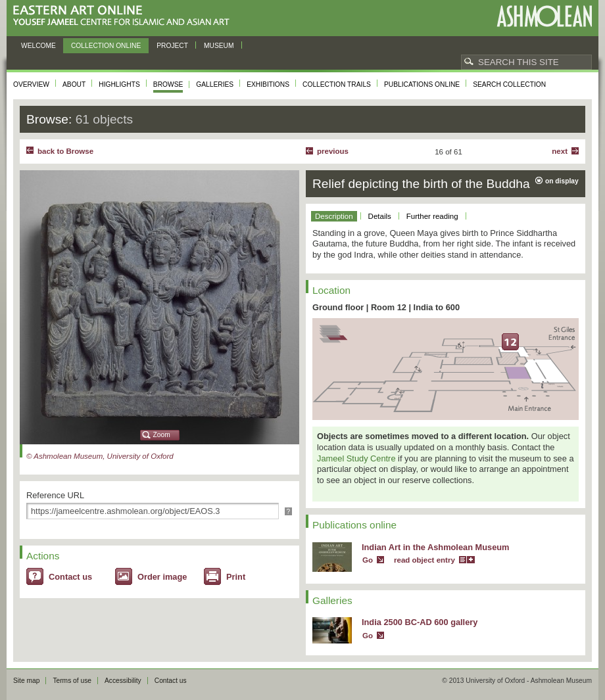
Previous (333, 151)
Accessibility (123, 681)
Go (368, 560)
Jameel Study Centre (356, 458)
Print (236, 577)
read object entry (424, 560)
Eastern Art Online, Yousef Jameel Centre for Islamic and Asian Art (125, 16)
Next (560, 151)
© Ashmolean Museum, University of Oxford (100, 456)
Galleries (215, 84)
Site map (26, 681)
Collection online (106, 46)
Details (380, 216)
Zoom (162, 435)
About (74, 84)
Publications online (422, 84)
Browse (168, 84)
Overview (31, 84)
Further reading (432, 216)
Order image (162, 577)
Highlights (119, 84)
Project (172, 46)
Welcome (38, 46)
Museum (219, 46)
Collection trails (337, 84)
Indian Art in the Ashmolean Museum (435, 547)
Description (334, 216)
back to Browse (65, 151)
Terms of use (72, 681)
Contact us (70, 577)
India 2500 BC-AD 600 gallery (420, 622)
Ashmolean (544, 16)
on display (562, 181)
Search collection (509, 84)
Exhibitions (268, 84)
